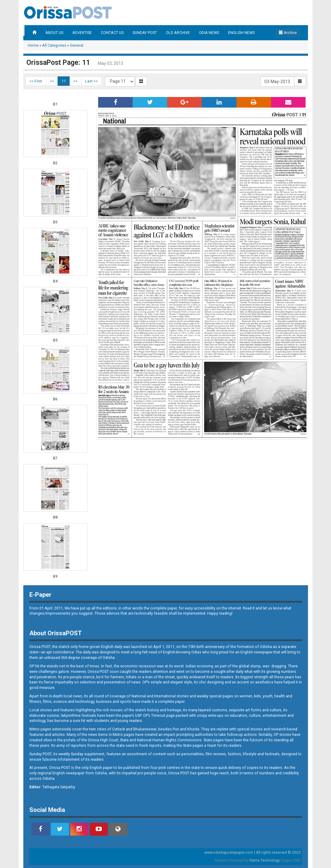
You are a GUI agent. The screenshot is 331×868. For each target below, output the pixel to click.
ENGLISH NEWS (241, 33)
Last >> (91, 81)
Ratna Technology (265, 860)
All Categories (54, 45)
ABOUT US (54, 33)
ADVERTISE (82, 33)
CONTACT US (112, 33)
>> (75, 81)
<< (52, 81)
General (77, 45)
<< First (36, 81)
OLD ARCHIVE (178, 33)
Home (33, 45)
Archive (288, 33)
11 (64, 81)
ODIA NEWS (209, 33)
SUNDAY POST (145, 33)
